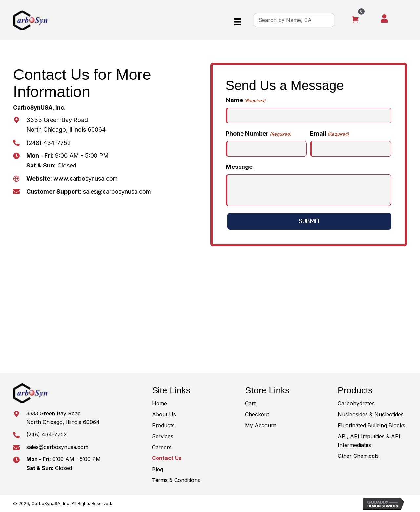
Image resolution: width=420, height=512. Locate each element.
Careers (162, 447)
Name (246, 100)
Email (329, 134)
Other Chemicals (358, 456)
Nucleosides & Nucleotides (371, 414)
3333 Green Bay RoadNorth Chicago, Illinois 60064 (63, 418)
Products (163, 425)
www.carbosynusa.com (85, 178)
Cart (250, 403)
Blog (157, 469)
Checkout (257, 414)
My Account (261, 425)
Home (159, 403)
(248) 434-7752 (49, 143)
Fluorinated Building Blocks (371, 425)
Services (163, 436)
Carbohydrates (356, 403)
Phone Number (259, 134)
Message (239, 167)
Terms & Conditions (176, 480)
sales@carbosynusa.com (117, 192)
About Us (164, 414)
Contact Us (167, 458)
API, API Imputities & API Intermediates (369, 441)
